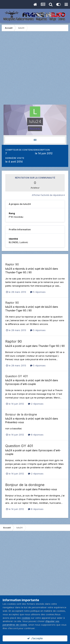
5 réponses (38, 292)
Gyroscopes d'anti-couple (21, 384)
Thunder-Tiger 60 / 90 (18, 272)
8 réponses (36, 435)
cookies (26, 618)
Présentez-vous (15, 422)
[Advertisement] (35, 70)
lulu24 (9, 269)
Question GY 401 (17, 376)
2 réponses (36, 404)
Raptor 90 (12, 264)
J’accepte (35, 638)
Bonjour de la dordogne (21, 414)
